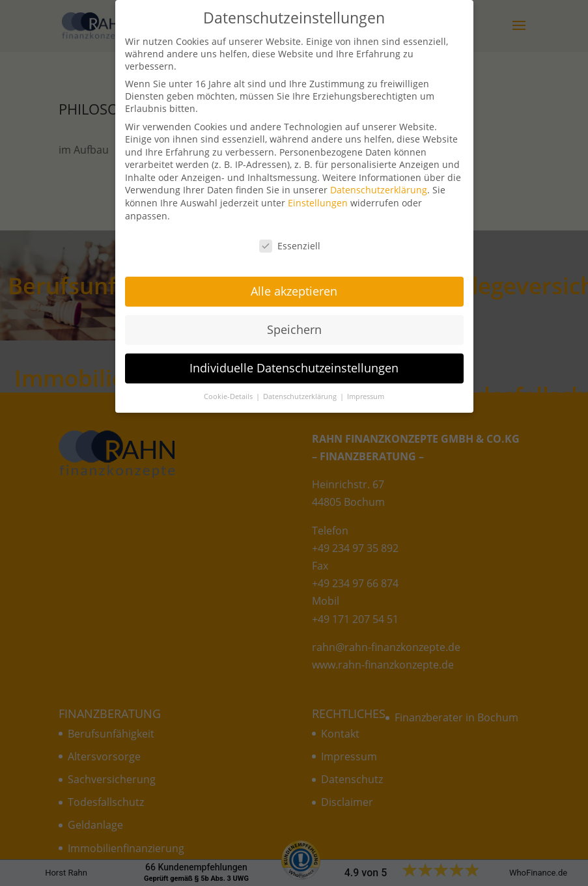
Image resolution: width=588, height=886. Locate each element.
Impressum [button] (366, 388)
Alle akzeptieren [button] (294, 283)
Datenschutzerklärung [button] (301, 388)
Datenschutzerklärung (379, 182)
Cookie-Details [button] (229, 388)
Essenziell (290, 237)
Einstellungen (318, 194)
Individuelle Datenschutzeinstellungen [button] (294, 359)
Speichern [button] (294, 321)
